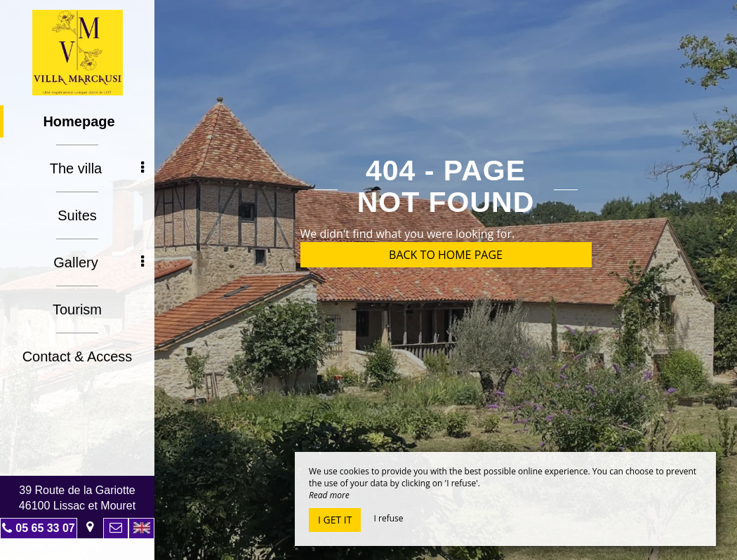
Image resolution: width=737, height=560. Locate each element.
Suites (77, 215)
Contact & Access (78, 356)
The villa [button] (97, 168)
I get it (335, 520)
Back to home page (446, 255)
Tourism (77, 309)
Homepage (79, 121)
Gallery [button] (99, 262)
